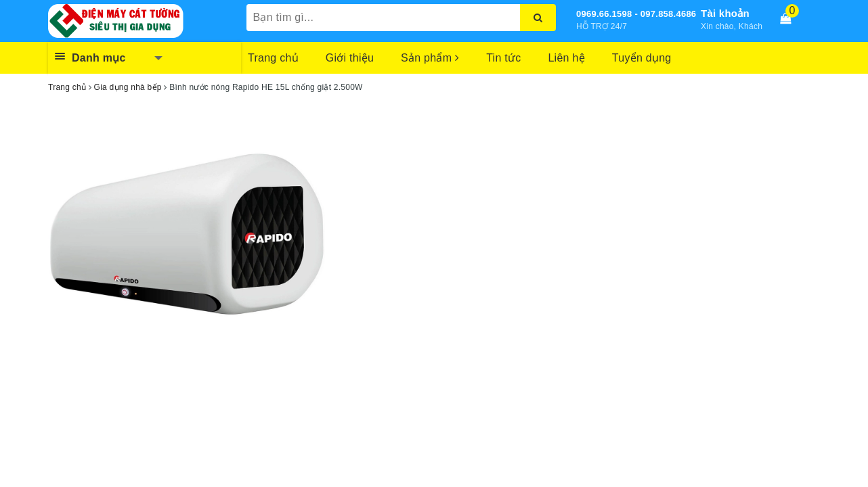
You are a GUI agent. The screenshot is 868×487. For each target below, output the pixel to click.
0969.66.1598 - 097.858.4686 (636, 14)
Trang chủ (273, 58)
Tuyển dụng (642, 58)
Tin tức (503, 58)
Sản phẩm (430, 58)
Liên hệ (566, 58)
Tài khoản (725, 13)
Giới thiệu (350, 58)
